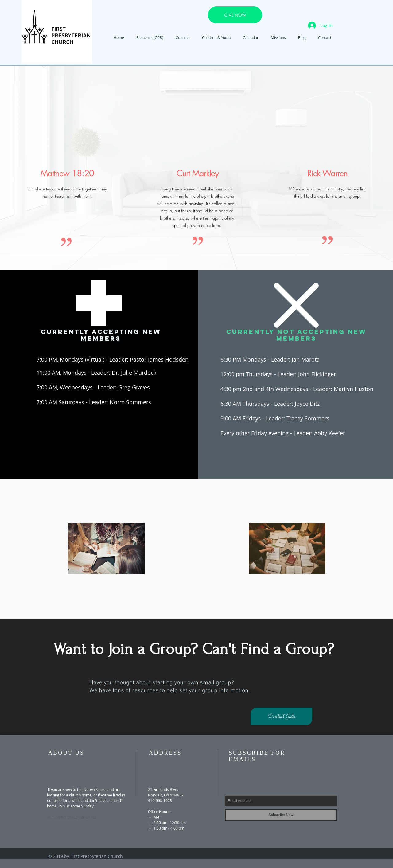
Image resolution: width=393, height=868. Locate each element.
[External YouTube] (198, 120)
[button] (183, 38)
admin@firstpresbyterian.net (72, 817)
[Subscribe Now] (281, 815)
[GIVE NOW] (235, 15)
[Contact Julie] (281, 716)
